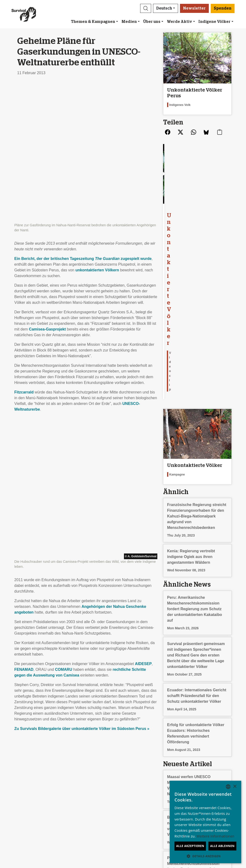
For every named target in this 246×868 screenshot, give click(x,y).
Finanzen (21, 800)
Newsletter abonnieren (88, 789)
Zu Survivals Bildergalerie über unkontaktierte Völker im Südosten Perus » (82, 454)
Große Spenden (138, 800)
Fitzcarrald (24, 255)
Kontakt (20, 812)
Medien (129, 22)
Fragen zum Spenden (143, 812)
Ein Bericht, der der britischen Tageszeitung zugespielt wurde (83, 121)
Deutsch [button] (164, 8)
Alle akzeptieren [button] (190, 846)
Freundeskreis (137, 789)
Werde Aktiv (179, 22)
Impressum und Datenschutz (38, 806)
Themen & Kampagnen (93, 22)
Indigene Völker (214, 22)
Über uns (152, 22)
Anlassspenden (138, 795)
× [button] (235, 787)
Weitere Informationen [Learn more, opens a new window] (216, 836)
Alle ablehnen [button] (222, 846)
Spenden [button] (223, 8)
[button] (146, 8)
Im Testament (136, 806)
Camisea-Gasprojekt (47, 192)
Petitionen (78, 800)
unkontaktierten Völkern (97, 133)
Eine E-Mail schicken (87, 795)
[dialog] (205, 822)
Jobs (17, 795)
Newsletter (194, 8)
